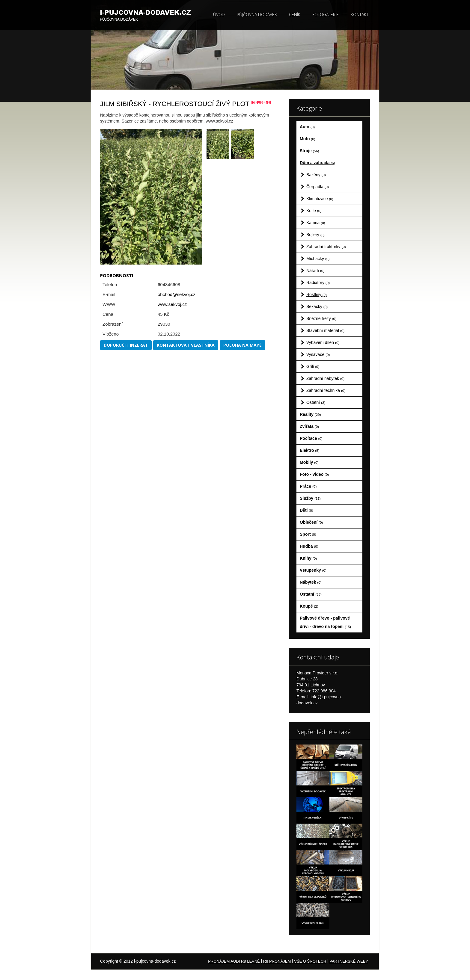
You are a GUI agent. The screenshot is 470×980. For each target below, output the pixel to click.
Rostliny (317, 295)
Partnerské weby (349, 961)
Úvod (219, 15)
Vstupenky (313, 570)
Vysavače (318, 354)
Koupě (309, 606)
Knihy (308, 558)
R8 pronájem (277, 961)
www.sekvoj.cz (172, 304)
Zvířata (309, 426)
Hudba (309, 546)
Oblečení (311, 522)
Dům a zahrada (317, 163)
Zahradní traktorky (326, 247)
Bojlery (315, 235)
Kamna (316, 223)
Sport (308, 534)
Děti (306, 510)
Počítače (311, 438)
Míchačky (318, 259)
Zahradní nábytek (325, 378)
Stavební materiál (325, 330)
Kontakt (360, 15)
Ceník (295, 15)
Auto (307, 127)
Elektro (310, 450)
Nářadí (315, 271)
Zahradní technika (326, 390)
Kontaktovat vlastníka (186, 345)
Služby (310, 498)
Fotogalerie (326, 15)
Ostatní (316, 402)
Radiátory (318, 283)
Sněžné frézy (321, 318)
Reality (310, 414)
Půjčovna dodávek (257, 15)
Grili (313, 366)
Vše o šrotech (310, 961)
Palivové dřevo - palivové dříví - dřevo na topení (325, 622)
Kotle (314, 211)
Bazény (316, 175)
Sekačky (317, 306)
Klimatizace (320, 199)
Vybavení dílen (323, 342)
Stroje (309, 151)
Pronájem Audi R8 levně (234, 961)
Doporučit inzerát (126, 345)
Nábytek (311, 582)
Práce (308, 486)
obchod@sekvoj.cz (177, 294)
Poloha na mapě (242, 345)
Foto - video (314, 474)
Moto (308, 139)
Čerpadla (318, 187)
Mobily (309, 462)
